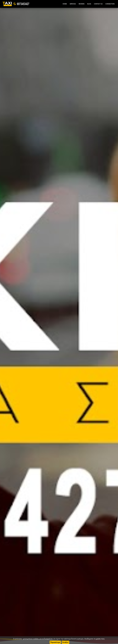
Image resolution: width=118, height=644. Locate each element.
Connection (110, 4)
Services (73, 4)
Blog (89, 4)
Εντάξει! (66, 642)
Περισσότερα (55, 642)
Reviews (82, 4)
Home (65, 4)
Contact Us (98, 4)
